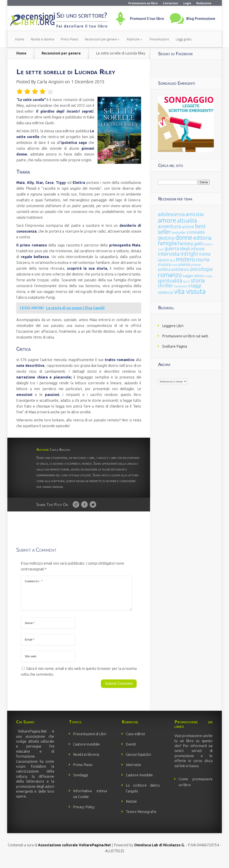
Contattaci (171, 3)
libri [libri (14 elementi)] (172, 260)
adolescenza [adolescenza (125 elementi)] (171, 214)
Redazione (204, 3)
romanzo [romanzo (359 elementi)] (170, 275)
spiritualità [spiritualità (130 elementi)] (170, 281)
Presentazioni (159, 39)
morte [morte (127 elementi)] (203, 260)
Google (76, 505)
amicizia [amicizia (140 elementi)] (195, 214)
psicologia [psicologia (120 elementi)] (201, 269)
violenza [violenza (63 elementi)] (166, 292)
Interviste (134, 770)
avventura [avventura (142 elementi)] (169, 226)
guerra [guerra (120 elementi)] (172, 248)
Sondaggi (80, 780)
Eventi (131, 750)
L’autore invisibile (86, 750)
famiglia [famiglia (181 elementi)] (167, 243)
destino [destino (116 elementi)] (166, 238)
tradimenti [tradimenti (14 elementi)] (181, 286)
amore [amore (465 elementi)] (167, 220)
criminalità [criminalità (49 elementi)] (196, 232)
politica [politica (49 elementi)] (164, 269)
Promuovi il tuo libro (147, 19)
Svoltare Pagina (175, 346)
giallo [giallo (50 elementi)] (199, 244)
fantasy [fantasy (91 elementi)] (186, 243)
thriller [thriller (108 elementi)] (165, 286)
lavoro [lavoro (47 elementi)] (163, 260)
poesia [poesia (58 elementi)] (184, 264)
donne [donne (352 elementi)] (184, 237)
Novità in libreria (42, 39)
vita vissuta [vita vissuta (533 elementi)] (190, 291)
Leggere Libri (173, 326)
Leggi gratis (184, 39)
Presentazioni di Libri (90, 739)
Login (187, 3)
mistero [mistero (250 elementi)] (185, 259)
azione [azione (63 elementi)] (188, 227)
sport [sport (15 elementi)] (186, 281)
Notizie (131, 807)
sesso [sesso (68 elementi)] (199, 275)
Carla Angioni (50, 82)
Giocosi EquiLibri (138, 760)
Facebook (84, 505)
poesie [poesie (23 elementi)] (196, 265)
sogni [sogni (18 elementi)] (209, 276)
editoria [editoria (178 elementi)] (202, 238)
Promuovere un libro (143, 3)
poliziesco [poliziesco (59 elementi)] (180, 269)
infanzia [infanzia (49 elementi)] (198, 249)
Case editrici (135, 739)
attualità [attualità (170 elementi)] (187, 221)
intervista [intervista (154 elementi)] (169, 254)
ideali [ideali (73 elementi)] (185, 249)
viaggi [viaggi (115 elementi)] (195, 286)
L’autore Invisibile (139, 780)
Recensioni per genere (101, 39)
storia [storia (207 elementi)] (198, 280)
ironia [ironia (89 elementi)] (205, 254)
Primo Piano (70, 39)
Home (20, 39)
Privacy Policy (84, 812)
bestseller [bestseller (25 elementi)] (179, 232)
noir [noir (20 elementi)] (175, 265)
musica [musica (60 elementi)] (164, 264)
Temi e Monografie (141, 817)
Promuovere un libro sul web (185, 336)
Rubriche (133, 39)
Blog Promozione (201, 19)
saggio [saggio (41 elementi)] (188, 276)
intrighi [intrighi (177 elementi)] (189, 254)
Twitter (93, 505)
